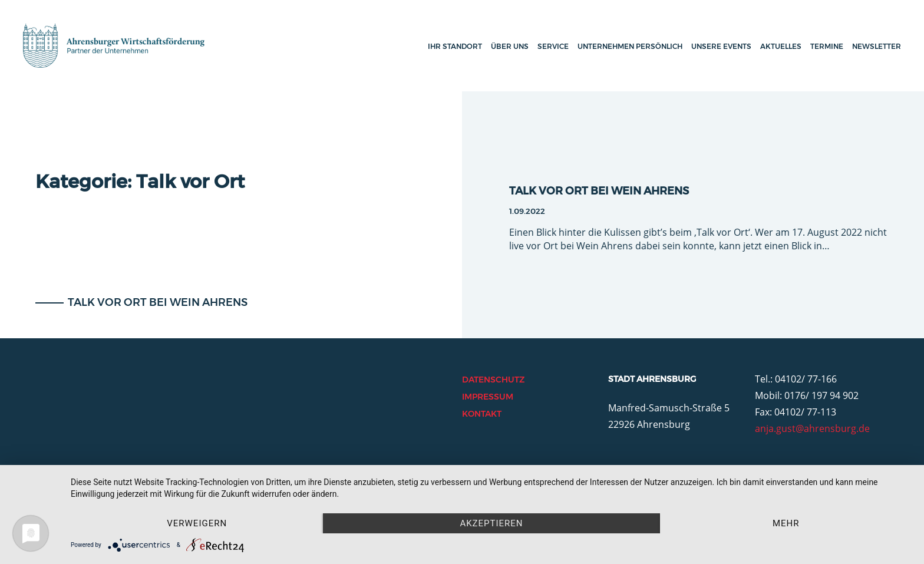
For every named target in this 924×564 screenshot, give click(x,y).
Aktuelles (781, 46)
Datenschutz (493, 380)
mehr (786, 523)
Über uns (510, 46)
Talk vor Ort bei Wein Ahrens (156, 302)
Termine (827, 46)
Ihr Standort (455, 46)
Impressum (488, 397)
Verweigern (197, 523)
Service (553, 46)
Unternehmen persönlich (630, 46)
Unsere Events (721, 46)
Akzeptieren (491, 523)
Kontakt (482, 414)
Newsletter (877, 46)
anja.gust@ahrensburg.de (812, 428)
